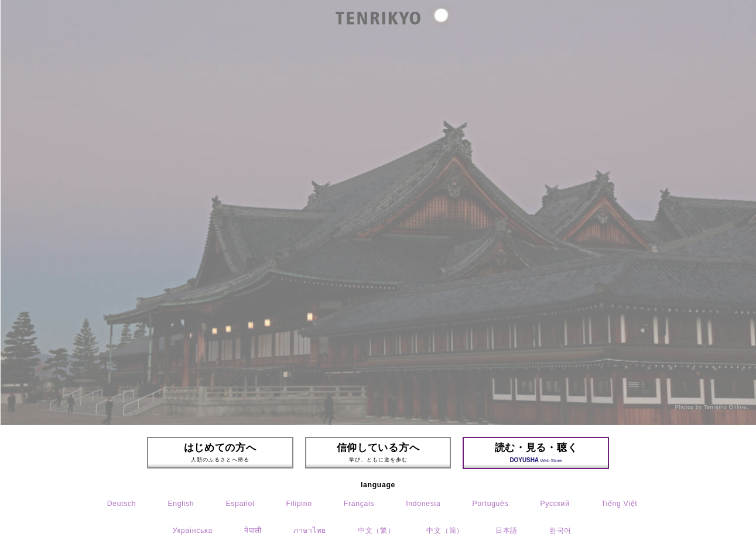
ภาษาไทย (310, 531)
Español (240, 504)
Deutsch (122, 504)
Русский (555, 504)
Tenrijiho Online (725, 407)
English (181, 504)
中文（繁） (376, 531)
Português (490, 504)
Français (359, 504)
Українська (193, 531)
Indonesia (423, 504)
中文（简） (445, 531)
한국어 (560, 531)
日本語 (507, 531)
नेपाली (253, 531)
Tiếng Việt (620, 504)
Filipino (299, 504)
